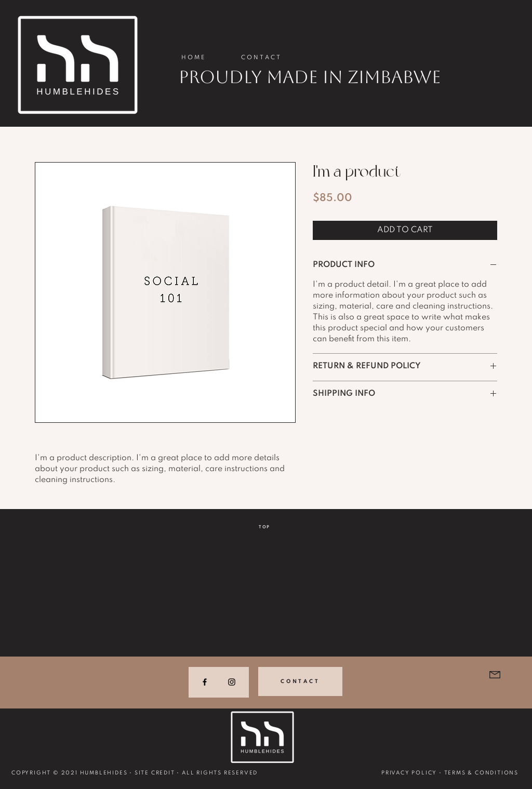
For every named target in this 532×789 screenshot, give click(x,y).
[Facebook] (205, 682)
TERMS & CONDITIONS (481, 773)
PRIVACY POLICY (409, 773)
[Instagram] (232, 682)
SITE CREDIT (155, 773)
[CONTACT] (300, 681)
